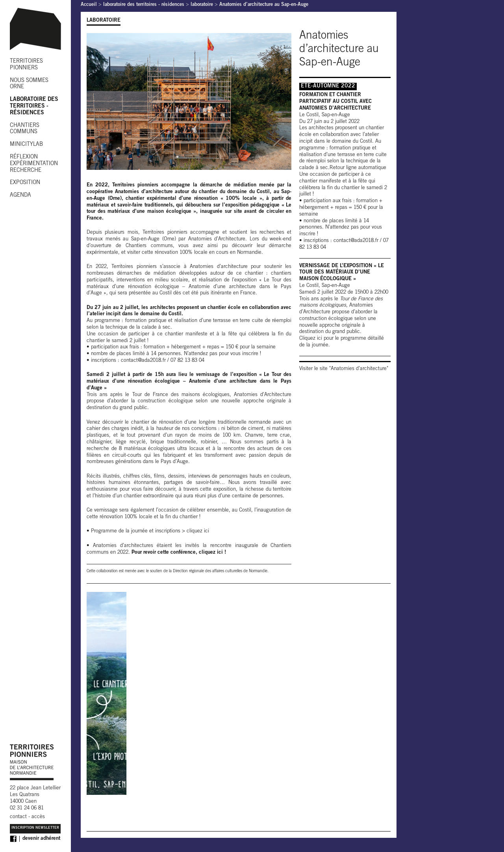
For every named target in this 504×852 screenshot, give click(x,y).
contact (18, 817)
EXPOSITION (25, 183)
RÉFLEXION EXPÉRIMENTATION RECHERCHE (34, 164)
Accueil (89, 5)
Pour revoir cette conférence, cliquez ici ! (179, 553)
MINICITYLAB (26, 145)
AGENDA (20, 195)
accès (38, 817)
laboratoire (202, 5)
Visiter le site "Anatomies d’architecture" (344, 369)
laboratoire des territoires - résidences (144, 5)
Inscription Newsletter (35, 828)
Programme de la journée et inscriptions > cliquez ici (150, 531)
